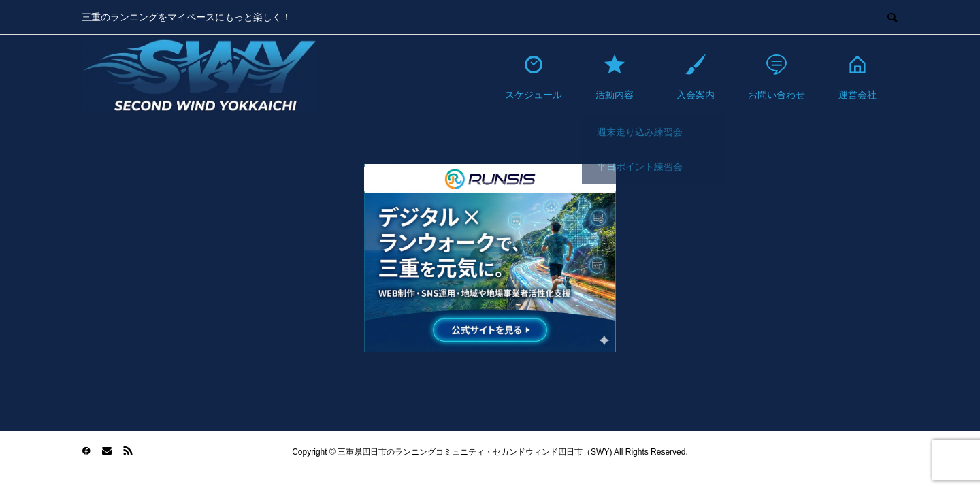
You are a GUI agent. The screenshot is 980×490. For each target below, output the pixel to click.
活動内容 (615, 76)
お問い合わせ (777, 76)
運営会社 (857, 76)
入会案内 (696, 76)
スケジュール (534, 76)
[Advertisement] (208, 259)
